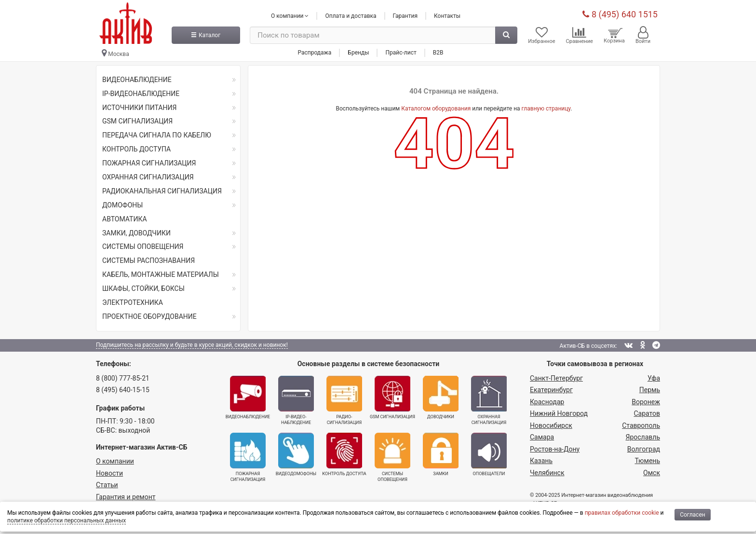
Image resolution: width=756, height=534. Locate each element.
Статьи (107, 485)
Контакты (447, 16)
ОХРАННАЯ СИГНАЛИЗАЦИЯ (148, 177)
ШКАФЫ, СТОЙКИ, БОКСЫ (143, 288)
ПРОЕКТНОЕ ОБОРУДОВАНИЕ (149, 316)
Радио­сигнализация (344, 400)
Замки (441, 454)
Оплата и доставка (351, 16)
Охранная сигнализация (489, 400)
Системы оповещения (392, 457)
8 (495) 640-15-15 (123, 390)
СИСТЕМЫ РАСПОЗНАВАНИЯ (148, 260)
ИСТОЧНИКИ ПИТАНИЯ (139, 108)
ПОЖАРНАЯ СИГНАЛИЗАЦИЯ (149, 163)
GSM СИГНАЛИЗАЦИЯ (137, 121)
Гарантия (405, 16)
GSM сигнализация (392, 397)
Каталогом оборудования (436, 109)
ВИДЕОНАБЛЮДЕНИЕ (137, 80)
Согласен (693, 515)
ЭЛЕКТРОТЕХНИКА (133, 302)
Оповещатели (489, 454)
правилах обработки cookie (622, 513)
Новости (109, 473)
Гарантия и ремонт (126, 497)
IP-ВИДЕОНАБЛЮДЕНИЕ (141, 94)
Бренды (358, 53)
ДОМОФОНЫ (122, 205)
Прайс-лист (401, 53)
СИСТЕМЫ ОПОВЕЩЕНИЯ (143, 246)
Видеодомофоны (296, 454)
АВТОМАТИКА (125, 219)
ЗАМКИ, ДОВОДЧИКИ (136, 233)
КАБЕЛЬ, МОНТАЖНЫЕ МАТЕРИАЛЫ (161, 274)
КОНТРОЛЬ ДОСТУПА (136, 149)
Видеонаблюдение (248, 397)
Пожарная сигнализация (248, 457)
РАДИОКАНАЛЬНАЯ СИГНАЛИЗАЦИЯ (162, 191)
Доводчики (441, 397)
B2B (438, 53)
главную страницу (546, 109)
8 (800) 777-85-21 (123, 378)
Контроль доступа (344, 454)
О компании (115, 461)
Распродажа (314, 53)
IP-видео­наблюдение (296, 400)
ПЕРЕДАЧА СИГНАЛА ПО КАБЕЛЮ (157, 135)
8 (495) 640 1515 (620, 14)
